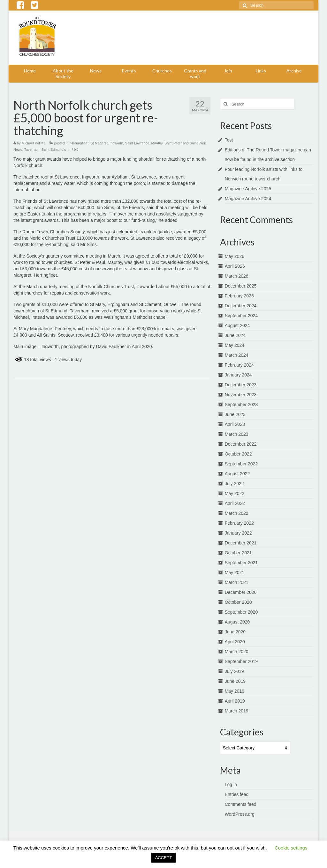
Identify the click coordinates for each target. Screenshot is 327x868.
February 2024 (239, 365)
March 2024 (237, 355)
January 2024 (238, 375)
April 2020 (235, 642)
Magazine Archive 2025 (248, 189)
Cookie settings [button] (291, 848)
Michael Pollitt (33, 143)
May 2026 (235, 256)
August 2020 (237, 622)
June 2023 (235, 414)
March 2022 (237, 513)
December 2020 (241, 592)
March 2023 (237, 434)
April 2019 (235, 701)
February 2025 (239, 296)
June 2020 (235, 632)
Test (229, 140)
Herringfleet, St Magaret (89, 143)
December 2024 (241, 306)
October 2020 (238, 602)
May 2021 (235, 573)
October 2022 (238, 454)
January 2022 (238, 533)
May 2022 (235, 493)
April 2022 (235, 503)
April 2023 (235, 424)
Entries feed (237, 794)
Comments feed (241, 804)
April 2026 (235, 266)
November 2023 (241, 395)
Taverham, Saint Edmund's (45, 150)
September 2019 (241, 661)
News (18, 150)
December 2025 (241, 286)
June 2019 (235, 681)
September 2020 (241, 612)
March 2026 (237, 276)
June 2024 (235, 335)
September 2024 (241, 316)
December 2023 (241, 385)
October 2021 (238, 553)
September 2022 (241, 464)
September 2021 (241, 563)
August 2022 (237, 474)
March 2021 (237, 582)
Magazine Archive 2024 (248, 199)
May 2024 (235, 345)
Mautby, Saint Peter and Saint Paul (179, 143)
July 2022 (234, 484)
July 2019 (234, 671)
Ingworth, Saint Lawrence (129, 143)
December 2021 (241, 543)
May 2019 (235, 691)
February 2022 (239, 523)
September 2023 (241, 405)
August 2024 (237, 325)
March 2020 (237, 652)
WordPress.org (240, 814)
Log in (231, 784)
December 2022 (241, 444)
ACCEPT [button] (164, 858)
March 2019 (237, 711)
